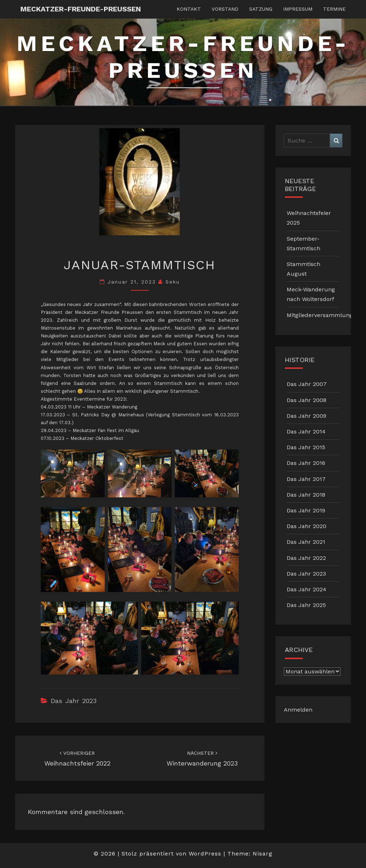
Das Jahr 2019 (306, 510)
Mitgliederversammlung (320, 315)
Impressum (298, 9)
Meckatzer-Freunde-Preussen (81, 9)
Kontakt (189, 9)
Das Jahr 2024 (306, 589)
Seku (173, 282)
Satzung (261, 9)
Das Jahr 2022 (306, 558)
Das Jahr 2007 (307, 384)
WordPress (205, 854)
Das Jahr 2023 (74, 701)
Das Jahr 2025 (306, 605)
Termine (334, 9)
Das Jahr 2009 (306, 416)
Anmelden (298, 710)
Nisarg (263, 854)
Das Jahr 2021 (306, 542)
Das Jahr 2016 (306, 463)
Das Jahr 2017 (306, 479)
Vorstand (225, 9)
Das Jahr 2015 (306, 447)
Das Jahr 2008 (306, 400)
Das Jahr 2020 (306, 526)
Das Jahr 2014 (306, 432)
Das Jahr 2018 (306, 495)
